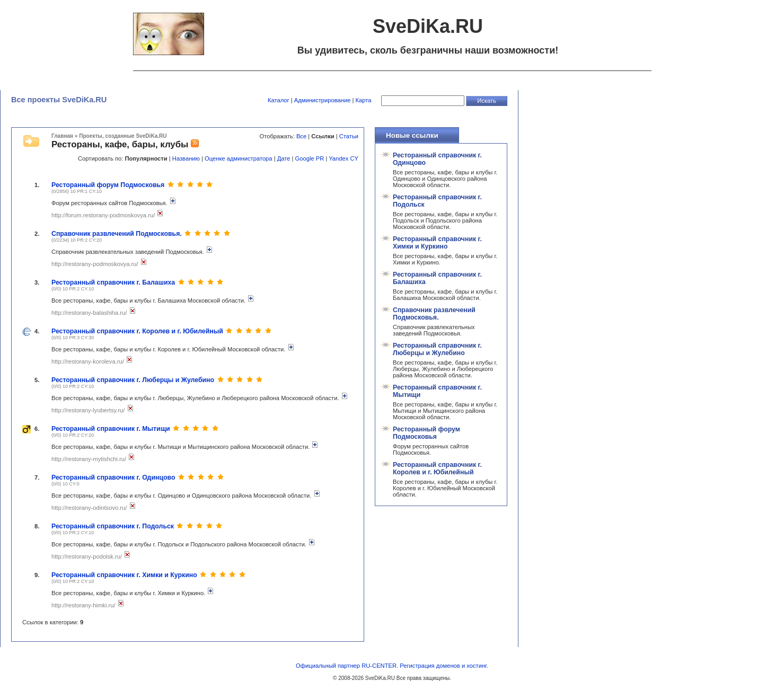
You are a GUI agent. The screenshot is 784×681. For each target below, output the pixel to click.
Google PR (310, 158)
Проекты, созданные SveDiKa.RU (123, 136)
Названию (186, 158)
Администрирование (323, 100)
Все (301, 136)
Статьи (349, 136)
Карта (364, 100)
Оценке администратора (238, 158)
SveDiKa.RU (380, 678)
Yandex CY (343, 158)
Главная (62, 136)
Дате (284, 158)
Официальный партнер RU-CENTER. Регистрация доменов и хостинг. (392, 666)
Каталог (279, 100)
